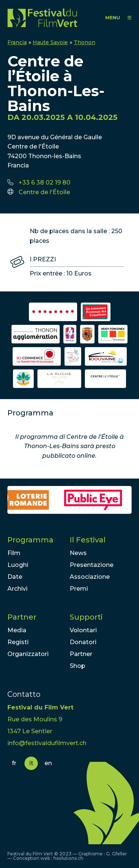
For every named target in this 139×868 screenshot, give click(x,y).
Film (14, 553)
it (31, 763)
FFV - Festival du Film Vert (42, 18)
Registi (18, 642)
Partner (22, 617)
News (78, 553)
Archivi (17, 589)
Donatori (83, 642)
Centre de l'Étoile (44, 192)
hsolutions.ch (68, 858)
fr (14, 763)
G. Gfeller (117, 854)
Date (15, 577)
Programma (30, 540)
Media (17, 630)
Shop (77, 666)
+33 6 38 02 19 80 (44, 182)
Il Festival (88, 540)
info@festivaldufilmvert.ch (47, 743)
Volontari (83, 630)
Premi (79, 589)
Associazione (90, 577)
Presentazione (92, 565)
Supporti (86, 617)
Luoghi (18, 565)
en (48, 763)
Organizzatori (28, 654)
